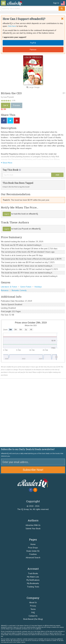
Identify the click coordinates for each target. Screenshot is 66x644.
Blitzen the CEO (11, 93)
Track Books (33, 573)
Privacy (33, 606)
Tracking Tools (33, 587)
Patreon (33, 50)
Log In (7, 214)
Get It (6, 105)
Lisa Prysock (9, 97)
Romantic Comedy (19, 290)
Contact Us (33, 616)
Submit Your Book (33, 528)
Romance (5, 290)
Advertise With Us (33, 525)
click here (4, 642)
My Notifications (33, 580)
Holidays (38, 287)
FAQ (33, 612)
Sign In (56, 3)
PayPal (33, 43)
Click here (12, 26)
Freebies (33, 554)
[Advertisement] (33, 413)
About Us (33, 602)
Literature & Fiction (9, 287)
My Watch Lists (33, 577)
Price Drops (33, 548)
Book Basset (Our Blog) (33, 619)
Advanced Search (33, 558)
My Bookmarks (33, 583)
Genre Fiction (26, 287)
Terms (33, 609)
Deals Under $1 (33, 551)
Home (33, 544)
